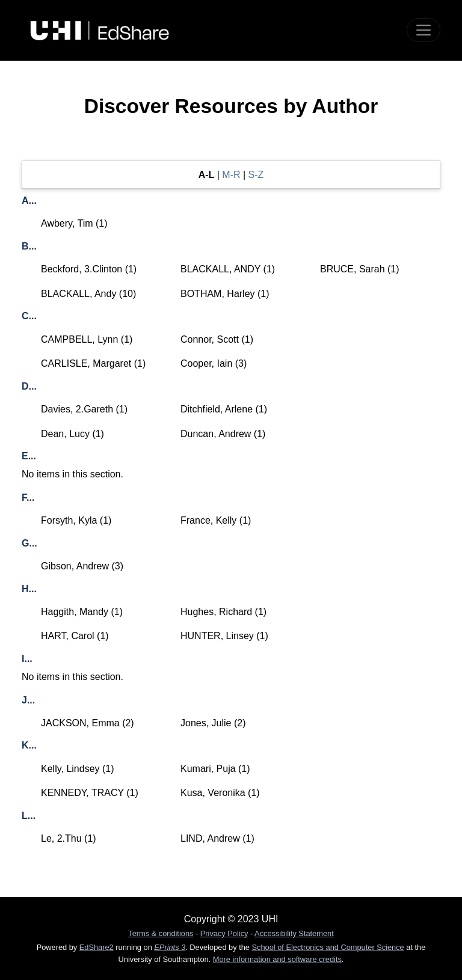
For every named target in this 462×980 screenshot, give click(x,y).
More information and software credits (277, 959)
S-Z (256, 175)
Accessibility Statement (294, 933)
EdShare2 (97, 947)
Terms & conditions (161, 933)
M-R (231, 175)
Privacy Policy (224, 933)
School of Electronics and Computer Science (328, 947)
